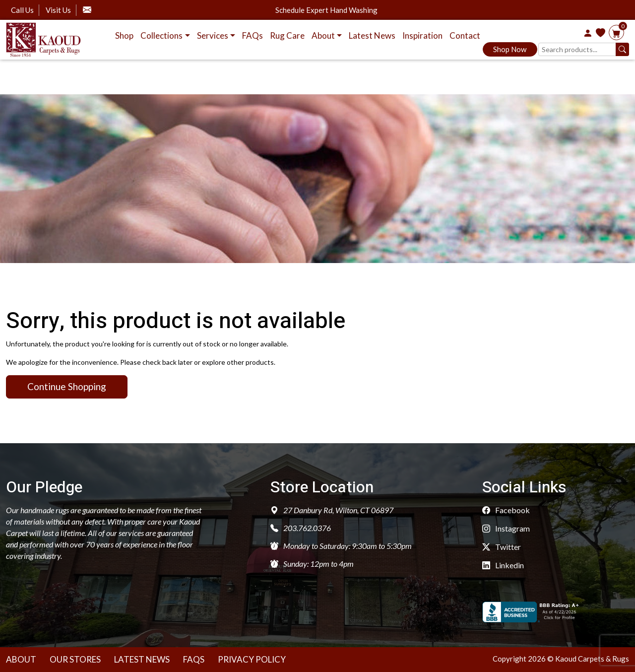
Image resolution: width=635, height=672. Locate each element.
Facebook (506, 510)
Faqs (194, 659)
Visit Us (58, 10)
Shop (124, 35)
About (21, 659)
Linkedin (503, 565)
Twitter (502, 547)
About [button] (323, 35)
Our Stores (75, 659)
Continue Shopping (67, 386)
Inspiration (422, 35)
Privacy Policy (252, 659)
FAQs (253, 35)
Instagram (506, 528)
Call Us (22, 10)
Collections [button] (161, 35)
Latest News (372, 35)
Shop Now (510, 49)
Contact (465, 35)
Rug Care (287, 35)
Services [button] (213, 35)
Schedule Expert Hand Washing (326, 10)
